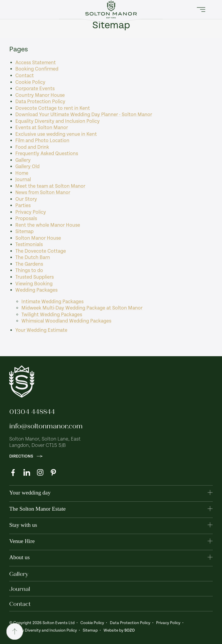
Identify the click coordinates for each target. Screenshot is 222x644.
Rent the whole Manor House (48, 225)
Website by (119, 630)
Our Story (26, 199)
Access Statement (36, 63)
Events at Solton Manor (42, 128)
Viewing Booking (34, 284)
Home (22, 173)
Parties (23, 206)
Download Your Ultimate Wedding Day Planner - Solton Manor (84, 115)
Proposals (26, 219)
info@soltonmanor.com (46, 426)
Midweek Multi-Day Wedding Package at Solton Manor (82, 308)
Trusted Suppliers (35, 277)
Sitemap (24, 232)
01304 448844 (32, 412)
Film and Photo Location (42, 141)
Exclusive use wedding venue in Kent (56, 134)
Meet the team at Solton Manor (50, 186)
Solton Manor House (38, 238)
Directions (26, 456)
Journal (23, 180)
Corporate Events (35, 89)
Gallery (23, 160)
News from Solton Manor (43, 193)
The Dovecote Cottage (41, 251)
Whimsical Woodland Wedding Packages (66, 321)
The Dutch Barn (33, 257)
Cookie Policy (30, 82)
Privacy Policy (31, 212)
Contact (25, 76)
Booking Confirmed (37, 69)
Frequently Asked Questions (47, 154)
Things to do (29, 270)
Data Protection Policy (40, 102)
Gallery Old (27, 167)
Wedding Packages (36, 290)
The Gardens (29, 264)
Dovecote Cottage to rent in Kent (53, 108)
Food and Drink (32, 147)
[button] (201, 10)
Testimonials (29, 244)
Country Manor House (40, 95)
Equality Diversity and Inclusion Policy (58, 121)
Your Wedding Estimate (41, 330)
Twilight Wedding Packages (52, 315)
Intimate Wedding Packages (52, 302)
